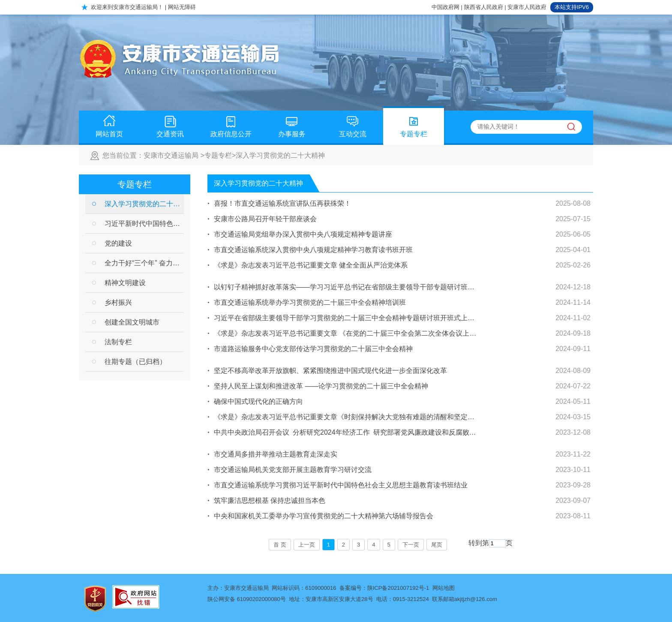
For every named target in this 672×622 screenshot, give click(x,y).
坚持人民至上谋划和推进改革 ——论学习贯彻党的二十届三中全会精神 (321, 386)
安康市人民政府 (527, 7)
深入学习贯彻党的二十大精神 (280, 155)
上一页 (307, 545)
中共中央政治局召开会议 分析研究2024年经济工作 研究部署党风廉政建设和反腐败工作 (346, 432)
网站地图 (444, 588)
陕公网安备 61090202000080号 (247, 599)
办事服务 (292, 124)
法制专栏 (118, 342)
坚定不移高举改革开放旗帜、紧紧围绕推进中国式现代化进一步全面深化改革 (330, 371)
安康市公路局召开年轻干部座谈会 (265, 219)
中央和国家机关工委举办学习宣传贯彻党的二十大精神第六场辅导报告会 (324, 516)
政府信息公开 (231, 124)
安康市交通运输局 (171, 155)
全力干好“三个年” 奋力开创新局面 (144, 263)
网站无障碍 (182, 7)
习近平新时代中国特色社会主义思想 (144, 224)
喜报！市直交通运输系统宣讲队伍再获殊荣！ (282, 203)
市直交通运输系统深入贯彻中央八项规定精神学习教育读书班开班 (313, 250)
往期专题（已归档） (135, 362)
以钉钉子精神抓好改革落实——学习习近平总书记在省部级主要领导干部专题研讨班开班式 (346, 287)
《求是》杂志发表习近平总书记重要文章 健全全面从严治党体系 (311, 265)
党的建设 (118, 243)
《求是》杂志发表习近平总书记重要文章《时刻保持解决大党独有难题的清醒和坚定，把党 (346, 417)
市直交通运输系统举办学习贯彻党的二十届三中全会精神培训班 (310, 302)
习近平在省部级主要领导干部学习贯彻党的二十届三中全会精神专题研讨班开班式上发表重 (346, 318)
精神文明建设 (125, 283)
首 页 (280, 545)
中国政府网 (445, 7)
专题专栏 (414, 124)
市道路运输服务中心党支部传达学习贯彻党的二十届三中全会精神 (313, 349)
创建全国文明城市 (132, 322)
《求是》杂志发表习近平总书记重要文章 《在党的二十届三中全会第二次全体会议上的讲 (346, 333)
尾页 (437, 545)
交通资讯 (170, 124)
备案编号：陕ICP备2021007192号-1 (384, 588)
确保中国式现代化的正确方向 (258, 401)
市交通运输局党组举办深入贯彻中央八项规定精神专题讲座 (303, 234)
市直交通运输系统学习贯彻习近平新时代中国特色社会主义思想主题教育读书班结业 (341, 485)
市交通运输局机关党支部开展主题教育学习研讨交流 (293, 470)
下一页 (411, 545)
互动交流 (353, 124)
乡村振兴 (118, 302)
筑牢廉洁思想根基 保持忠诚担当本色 (270, 500)
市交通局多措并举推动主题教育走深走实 (276, 454)
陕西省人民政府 (484, 7)
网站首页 (109, 124)
